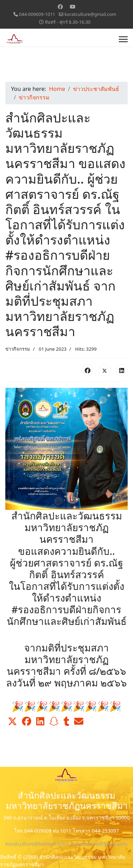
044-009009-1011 (37, 14)
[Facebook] (60, 7)
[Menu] (123, 39)
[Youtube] (73, 7)
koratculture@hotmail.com (36, 844)
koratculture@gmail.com (90, 14)
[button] (12, 722)
